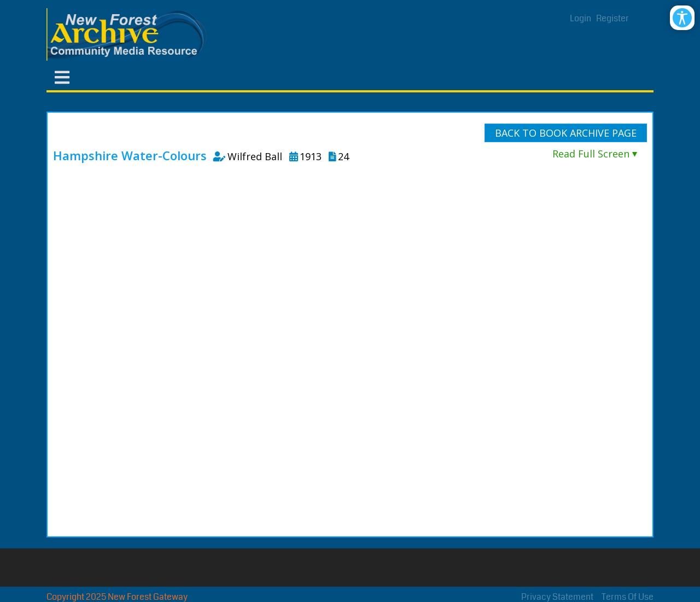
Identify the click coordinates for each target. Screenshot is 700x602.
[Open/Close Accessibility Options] (682, 18)
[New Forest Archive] (129, 34)
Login (581, 18)
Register (612, 18)
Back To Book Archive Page (566, 133)
